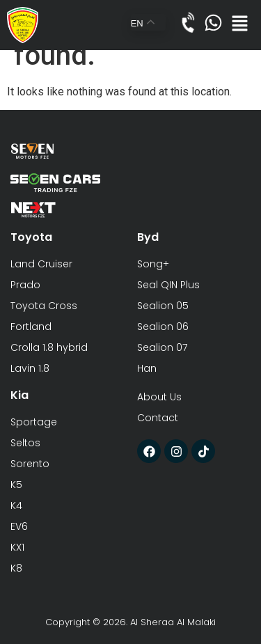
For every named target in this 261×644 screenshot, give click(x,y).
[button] (240, 25)
